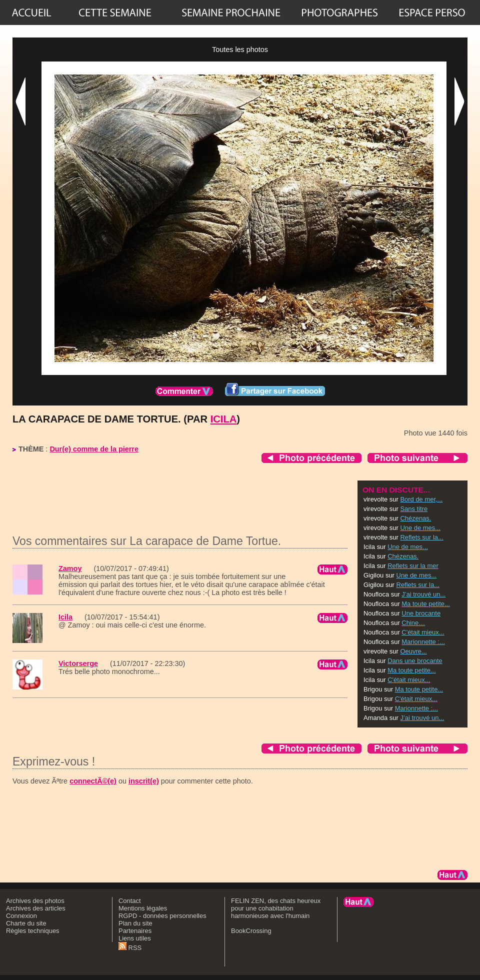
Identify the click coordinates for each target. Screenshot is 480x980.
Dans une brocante (415, 661)
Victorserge (78, 663)
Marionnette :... (423, 642)
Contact (130, 901)
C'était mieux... (423, 632)
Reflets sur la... (421, 537)
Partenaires (135, 931)
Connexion (21, 916)
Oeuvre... (413, 651)
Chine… (413, 623)
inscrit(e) (144, 781)
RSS (130, 948)
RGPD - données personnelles (162, 916)
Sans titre (414, 509)
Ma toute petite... (426, 604)
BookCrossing (251, 931)
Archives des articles (36, 908)
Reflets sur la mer (413, 566)
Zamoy (70, 568)
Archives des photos (35, 901)
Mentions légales (143, 908)
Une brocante (421, 613)
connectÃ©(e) (93, 781)
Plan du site (135, 923)
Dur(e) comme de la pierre (94, 449)
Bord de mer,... (421, 499)
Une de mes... (420, 528)
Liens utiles (135, 938)
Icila (224, 419)
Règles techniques (33, 931)
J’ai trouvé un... (423, 594)
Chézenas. (415, 518)
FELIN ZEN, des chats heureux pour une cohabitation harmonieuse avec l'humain (276, 908)
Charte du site (26, 923)
